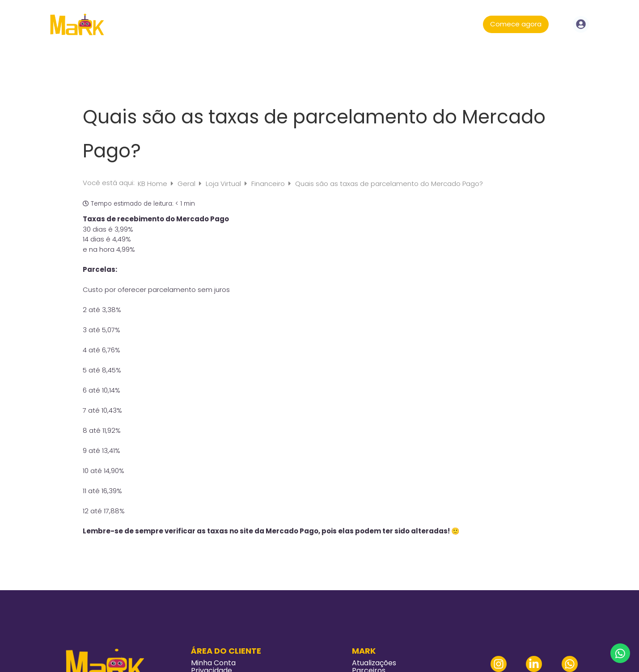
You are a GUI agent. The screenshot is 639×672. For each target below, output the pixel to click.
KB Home (153, 184)
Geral (187, 184)
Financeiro (269, 184)
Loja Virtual (224, 184)
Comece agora (516, 24)
